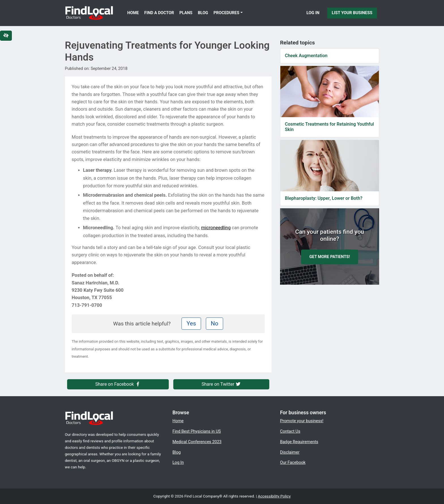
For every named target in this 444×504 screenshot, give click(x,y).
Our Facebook (293, 462)
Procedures (226, 13)
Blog (203, 13)
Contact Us (290, 431)
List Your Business (352, 13)
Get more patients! (329, 257)
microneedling (216, 228)
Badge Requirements (299, 442)
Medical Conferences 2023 (197, 442)
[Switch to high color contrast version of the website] (6, 36)
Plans (186, 13)
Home (133, 13)
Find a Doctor (159, 13)
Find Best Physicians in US (197, 431)
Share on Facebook (118, 384)
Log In (313, 13)
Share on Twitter (221, 384)
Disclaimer (290, 452)
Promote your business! (302, 421)
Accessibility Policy (274, 496)
